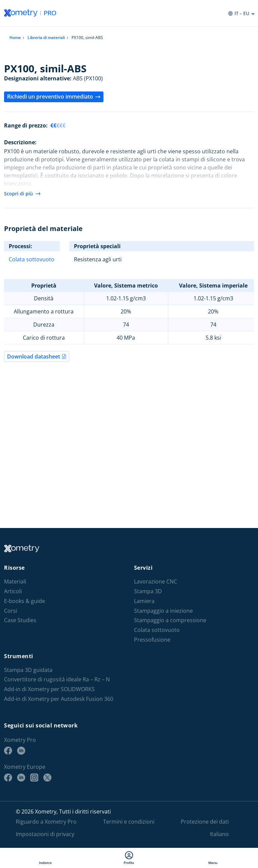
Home (15, 37)
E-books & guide (25, 601)
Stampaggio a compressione (170, 620)
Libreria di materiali (46, 37)
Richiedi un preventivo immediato (54, 97)
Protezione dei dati (205, 822)
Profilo (129, 858)
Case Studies (20, 620)
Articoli (13, 591)
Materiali (15, 582)
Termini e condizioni (129, 822)
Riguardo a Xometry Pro (46, 822)
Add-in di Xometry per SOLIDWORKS (49, 689)
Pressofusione (152, 640)
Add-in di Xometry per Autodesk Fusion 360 (59, 699)
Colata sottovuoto (32, 259)
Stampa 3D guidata (28, 670)
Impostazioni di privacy (45, 834)
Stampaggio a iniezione (163, 611)
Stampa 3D (148, 591)
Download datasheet (37, 356)
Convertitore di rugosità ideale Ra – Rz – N (57, 680)
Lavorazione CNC (156, 582)
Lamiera (144, 601)
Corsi (11, 611)
